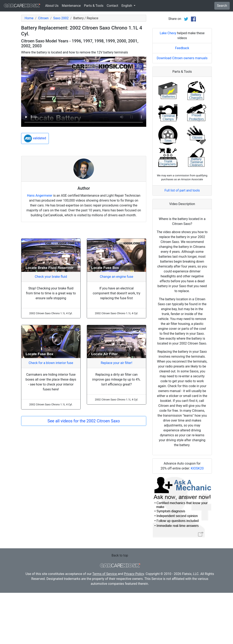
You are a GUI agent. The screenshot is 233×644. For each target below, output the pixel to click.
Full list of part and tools (182, 242)
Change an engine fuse (116, 277)
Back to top (120, 607)
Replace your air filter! (116, 363)
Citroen (43, 18)
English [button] (127, 6)
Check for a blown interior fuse (51, 363)
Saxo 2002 (61, 18)
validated (35, 138)
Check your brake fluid (51, 277)
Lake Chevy (168, 84)
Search (222, 6)
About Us (52, 6)
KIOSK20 (197, 520)
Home (29, 18)
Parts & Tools (94, 6)
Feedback (182, 99)
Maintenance (71, 6)
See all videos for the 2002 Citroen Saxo (84, 421)
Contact (112, 6)
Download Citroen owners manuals (182, 109)
